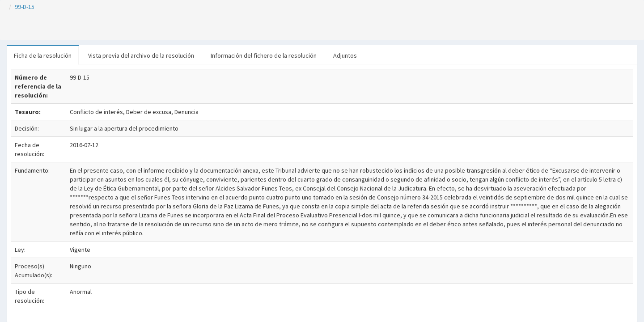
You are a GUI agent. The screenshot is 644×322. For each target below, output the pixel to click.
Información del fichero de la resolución (264, 55)
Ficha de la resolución (43, 55)
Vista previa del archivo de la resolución (141, 55)
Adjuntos (345, 55)
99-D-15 (25, 7)
